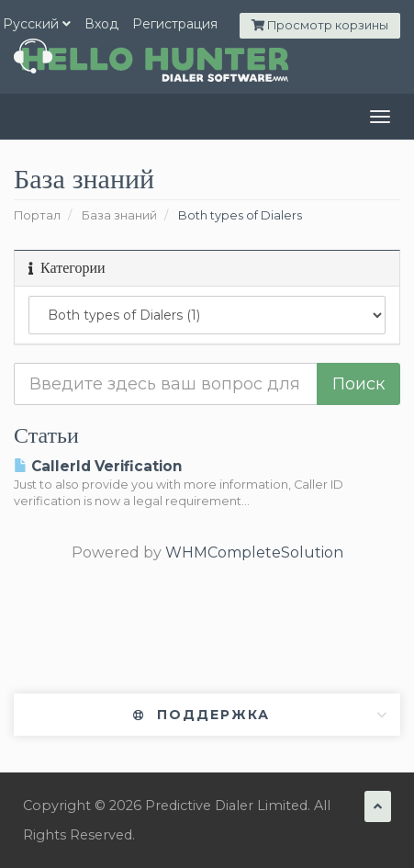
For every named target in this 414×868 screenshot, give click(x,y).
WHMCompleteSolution (254, 552)
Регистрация (175, 24)
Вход (101, 24)
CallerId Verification (98, 466)
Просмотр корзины (320, 25)
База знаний (119, 215)
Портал (37, 215)
